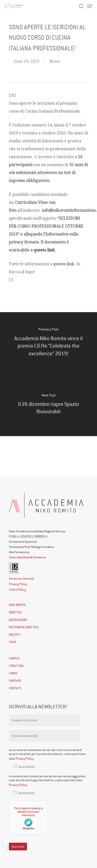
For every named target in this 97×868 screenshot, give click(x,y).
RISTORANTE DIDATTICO (24, 627)
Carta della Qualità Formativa (27, 557)
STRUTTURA (16, 666)
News (55, 61)
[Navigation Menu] (90, 6)
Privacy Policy (18, 584)
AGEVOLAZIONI (18, 620)
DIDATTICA (15, 612)
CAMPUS (14, 658)
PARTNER (15, 681)
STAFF (13, 642)
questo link (44, 250)
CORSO (13, 673)
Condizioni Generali (21, 579)
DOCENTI (15, 635)
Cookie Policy (17, 589)
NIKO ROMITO (17, 605)
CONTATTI (15, 688)
